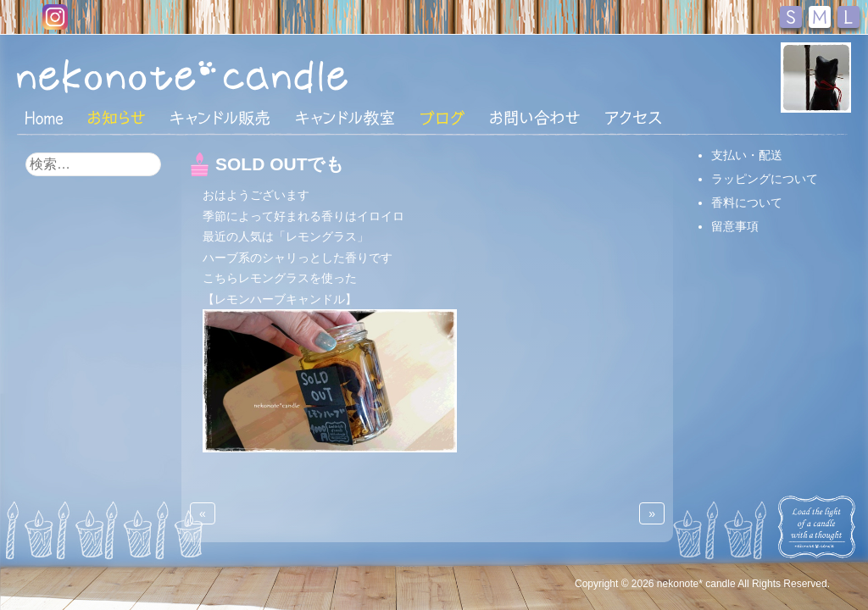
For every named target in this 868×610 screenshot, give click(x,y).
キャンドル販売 (220, 118)
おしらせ (117, 118)
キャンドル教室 (345, 118)
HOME (44, 117)
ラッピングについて (765, 179)
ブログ (442, 118)
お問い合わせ (535, 118)
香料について (747, 202)
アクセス (633, 118)
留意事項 (735, 226)
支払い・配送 (747, 155)
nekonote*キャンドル (234, 75)
